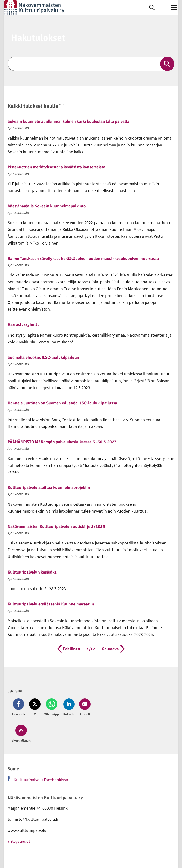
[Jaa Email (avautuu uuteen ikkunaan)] (84, 708)
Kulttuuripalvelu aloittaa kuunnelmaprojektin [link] (49, 487)
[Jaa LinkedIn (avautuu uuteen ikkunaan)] (69, 708)
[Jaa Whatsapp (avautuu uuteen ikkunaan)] (52, 708)
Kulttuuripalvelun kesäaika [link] (32, 572)
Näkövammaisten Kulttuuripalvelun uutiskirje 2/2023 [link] (56, 526)
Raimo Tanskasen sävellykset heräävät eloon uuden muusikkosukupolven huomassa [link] (83, 259)
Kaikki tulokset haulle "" (36, 106)
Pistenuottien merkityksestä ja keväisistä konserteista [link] (56, 167)
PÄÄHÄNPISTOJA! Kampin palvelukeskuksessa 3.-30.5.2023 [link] (62, 442)
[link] (76, 8)
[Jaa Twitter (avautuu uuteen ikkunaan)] (35, 708)
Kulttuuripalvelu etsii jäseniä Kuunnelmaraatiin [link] (51, 604)
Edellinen (69, 649)
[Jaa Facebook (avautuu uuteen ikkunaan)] (19, 708)
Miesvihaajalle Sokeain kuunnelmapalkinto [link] (47, 206)
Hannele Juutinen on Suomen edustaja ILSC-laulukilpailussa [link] (62, 403)
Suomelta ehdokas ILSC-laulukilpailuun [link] (43, 357)
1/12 (91, 648)
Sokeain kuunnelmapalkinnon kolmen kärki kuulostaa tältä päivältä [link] (68, 121)
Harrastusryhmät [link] (23, 324)
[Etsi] (91, 64)
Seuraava (113, 649)
